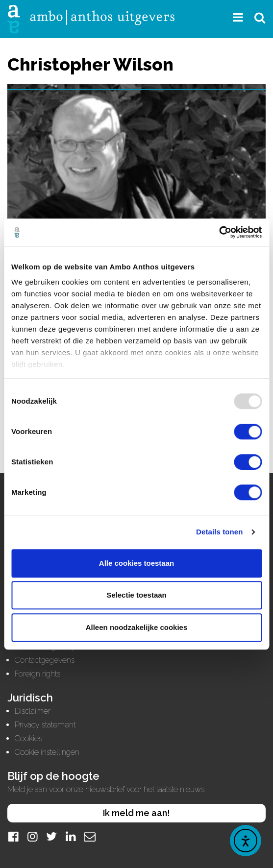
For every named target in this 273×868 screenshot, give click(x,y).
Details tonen (219, 532)
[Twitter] (51, 836)
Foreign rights (37, 674)
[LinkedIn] (71, 836)
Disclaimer (33, 711)
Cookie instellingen (47, 752)
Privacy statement (45, 725)
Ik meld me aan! (136, 813)
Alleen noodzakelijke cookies (137, 627)
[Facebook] (13, 836)
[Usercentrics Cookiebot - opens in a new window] (219, 232)
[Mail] (90, 836)
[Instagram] (32, 836)
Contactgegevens (45, 660)
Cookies (28, 738)
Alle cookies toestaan (136, 563)
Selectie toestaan (136, 595)
